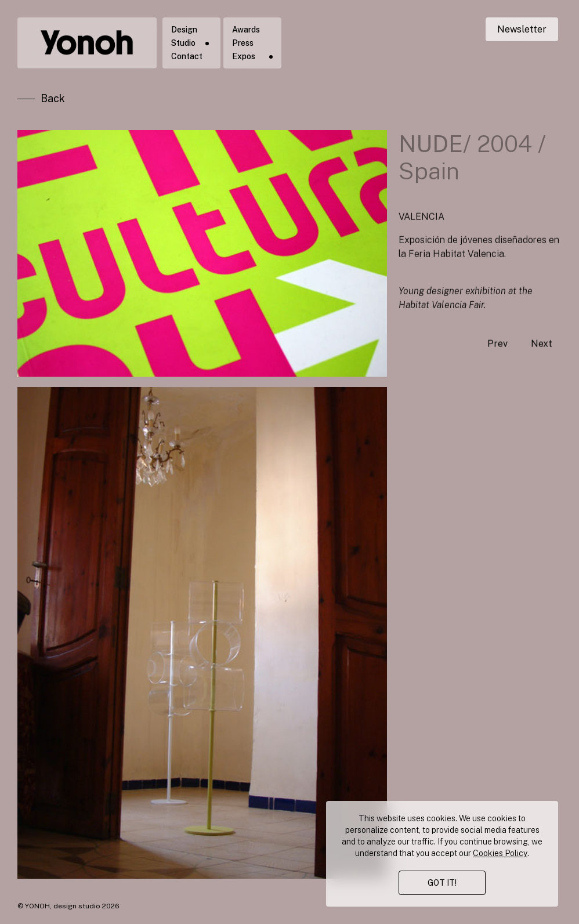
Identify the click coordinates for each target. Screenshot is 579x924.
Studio (183, 43)
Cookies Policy (500, 853)
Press (243, 43)
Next (542, 359)
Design (184, 30)
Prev (497, 359)
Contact (187, 56)
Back (53, 101)
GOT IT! (442, 883)
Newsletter (522, 29)
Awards (246, 30)
